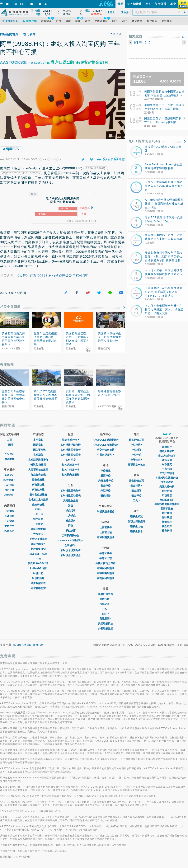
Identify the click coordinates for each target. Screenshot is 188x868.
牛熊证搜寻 (106, 553)
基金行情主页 (136, 481)
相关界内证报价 (70, 475)
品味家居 (167, 517)
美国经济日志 (106, 624)
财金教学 (9, 459)
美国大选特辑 (167, 487)
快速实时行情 (71, 440)
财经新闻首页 (9, 34)
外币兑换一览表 (136, 465)
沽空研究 (38, 519)
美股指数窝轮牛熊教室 (167, 504)
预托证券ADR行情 (38, 563)
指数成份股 (38, 480)
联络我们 (9, 495)
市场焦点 (167, 495)
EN (22, 4)
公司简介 (9, 511)
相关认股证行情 (70, 465)
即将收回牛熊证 (106, 568)
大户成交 (71, 516)
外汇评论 (106, 491)
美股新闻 (106, 619)
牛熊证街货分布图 (106, 563)
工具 (136, 501)
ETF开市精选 (167, 473)
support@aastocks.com (29, 645)
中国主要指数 (38, 450)
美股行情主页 (106, 594)
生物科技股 (38, 505)
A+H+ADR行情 (38, 568)
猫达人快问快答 (167, 456)
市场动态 (106, 604)
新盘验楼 (167, 522)
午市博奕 (167, 464)
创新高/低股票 (38, 465)
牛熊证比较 (106, 558)
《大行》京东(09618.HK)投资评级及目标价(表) (52, 276)
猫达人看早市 (167, 451)
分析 (106, 609)
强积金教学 (136, 531)
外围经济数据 (106, 629)
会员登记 (9, 475)
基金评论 (106, 486)
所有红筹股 (38, 490)
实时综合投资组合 (71, 555)
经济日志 (38, 573)
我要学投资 (167, 509)
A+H (38, 559)
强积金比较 (136, 526)
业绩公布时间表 (38, 539)
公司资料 (71, 545)
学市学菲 (167, 469)
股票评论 (106, 476)
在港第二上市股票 (38, 500)
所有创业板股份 (38, 495)
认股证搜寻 (106, 527)
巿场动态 (136, 460)
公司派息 (38, 524)
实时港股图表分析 (71, 450)
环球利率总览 (38, 588)
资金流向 (71, 521)
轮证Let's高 (167, 500)
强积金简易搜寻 (136, 521)
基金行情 (136, 486)
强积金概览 (136, 516)
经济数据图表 (38, 583)
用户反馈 (9, 490)
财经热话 (167, 491)
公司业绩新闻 (38, 529)
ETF (38, 509)
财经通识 (167, 513)
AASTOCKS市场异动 (70, 540)
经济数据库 (38, 578)
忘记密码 (9, 485)
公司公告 (38, 514)
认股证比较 (106, 532)
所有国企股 (38, 485)
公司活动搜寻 (38, 544)
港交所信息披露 (106, 450)
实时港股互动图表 (71, 455)
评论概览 (106, 471)
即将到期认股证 (106, 537)
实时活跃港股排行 (38, 460)
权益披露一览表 (38, 554)
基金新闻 (136, 491)
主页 (9, 440)
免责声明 (9, 526)
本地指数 (38, 440)
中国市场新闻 (106, 455)
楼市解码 (167, 531)
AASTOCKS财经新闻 (106, 440)
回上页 (116, 34)
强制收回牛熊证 (106, 578)
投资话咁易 (167, 482)
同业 (71, 525)
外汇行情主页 (136, 440)
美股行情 (106, 599)
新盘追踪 (167, 526)
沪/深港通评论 (106, 481)
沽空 (71, 506)
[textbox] (160, 12)
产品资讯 (9, 454)
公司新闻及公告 (70, 535)
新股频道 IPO (38, 549)
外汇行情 (136, 445)
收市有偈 (167, 460)
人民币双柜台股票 (38, 470)
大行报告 (38, 534)
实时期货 (38, 455)
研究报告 (106, 496)
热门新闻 (30, 34)
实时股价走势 (71, 501)
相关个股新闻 (10, 307)
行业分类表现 (38, 475)
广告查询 (9, 521)
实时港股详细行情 (71, 445)
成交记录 (71, 511)
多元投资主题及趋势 (167, 478)
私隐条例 (9, 531)
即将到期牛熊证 (106, 573)
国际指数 (38, 445)
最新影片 (167, 447)
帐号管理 (9, 480)
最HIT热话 (144, 141)
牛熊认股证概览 (106, 511)
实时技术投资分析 (71, 550)
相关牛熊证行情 (70, 470)
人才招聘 (9, 516)
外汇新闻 (136, 450)
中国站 (9, 445)
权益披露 (71, 530)
